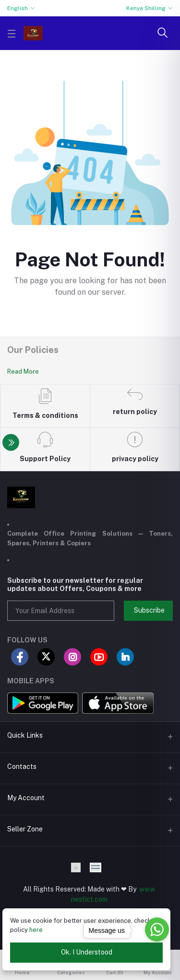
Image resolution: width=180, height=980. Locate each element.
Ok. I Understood (87, 952)
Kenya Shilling (146, 8)
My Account (26, 798)
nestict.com (89, 899)
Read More (23, 371)
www (147, 889)
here (36, 930)
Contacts (22, 766)
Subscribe (149, 610)
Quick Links (25, 735)
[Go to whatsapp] (157, 930)
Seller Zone (25, 829)
